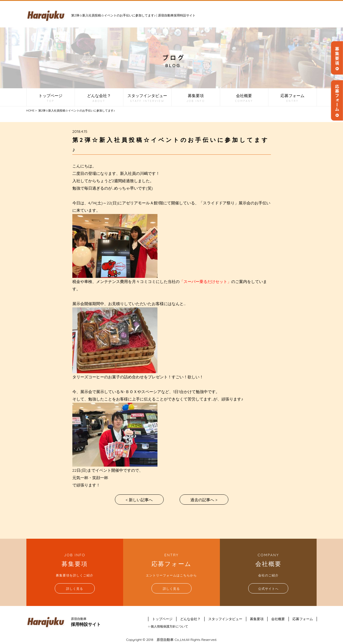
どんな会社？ (99, 98)
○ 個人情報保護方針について (168, 626)
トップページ (50, 98)
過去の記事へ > (204, 500)
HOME (30, 111)
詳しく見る (75, 589)
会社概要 (244, 98)
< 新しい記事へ (139, 500)
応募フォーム (293, 98)
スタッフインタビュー (147, 98)
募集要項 (196, 98)
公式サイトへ (268, 589)
